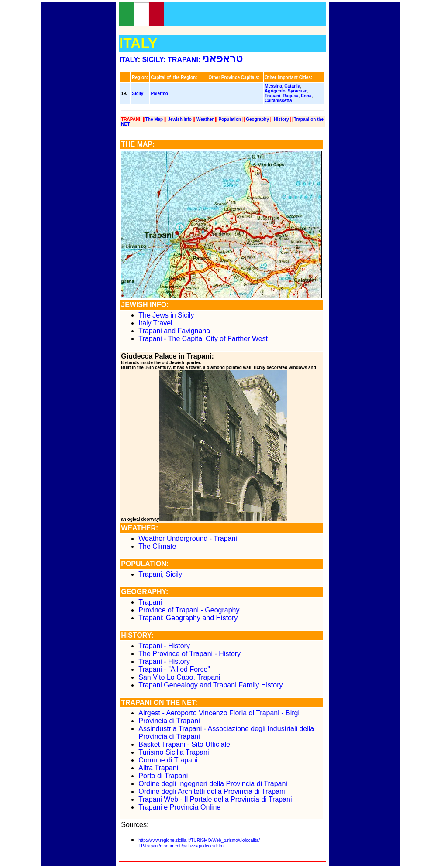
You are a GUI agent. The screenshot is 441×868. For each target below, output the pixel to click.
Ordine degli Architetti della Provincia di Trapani (212, 791)
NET (189, 702)
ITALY (128, 60)
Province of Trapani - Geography (189, 610)
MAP (145, 144)
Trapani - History (164, 646)
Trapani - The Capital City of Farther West (203, 339)
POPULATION (144, 564)
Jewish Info (179, 119)
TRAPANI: (207, 60)
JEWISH (134, 305)
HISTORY (136, 635)
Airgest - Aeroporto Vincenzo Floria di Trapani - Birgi (219, 713)
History (281, 119)
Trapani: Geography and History (188, 618)
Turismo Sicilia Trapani (174, 752)
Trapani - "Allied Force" (174, 669)
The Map (154, 119)
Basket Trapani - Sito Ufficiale (184, 744)
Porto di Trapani (163, 776)
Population (230, 119)
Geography (257, 119)
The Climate (158, 546)
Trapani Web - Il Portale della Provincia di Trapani (215, 799)
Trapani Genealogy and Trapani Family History (210, 685)
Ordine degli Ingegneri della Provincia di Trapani (213, 784)
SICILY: (154, 60)
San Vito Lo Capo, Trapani (179, 677)
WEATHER (138, 528)
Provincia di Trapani (169, 721)
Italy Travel (155, 323)
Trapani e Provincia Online (179, 807)
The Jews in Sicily (166, 315)
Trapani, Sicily (160, 574)
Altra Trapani (158, 768)
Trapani (150, 602)
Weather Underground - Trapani (188, 538)
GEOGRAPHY (143, 592)
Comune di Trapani (168, 760)
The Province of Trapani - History (189, 654)
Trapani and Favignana (174, 331)
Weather (205, 119)
